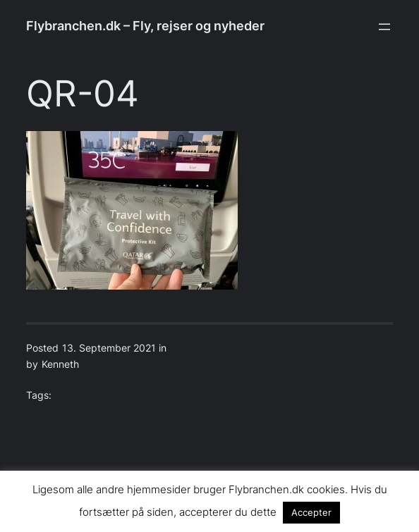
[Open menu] (384, 27)
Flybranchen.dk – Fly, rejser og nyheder (145, 26)
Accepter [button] (311, 512)
